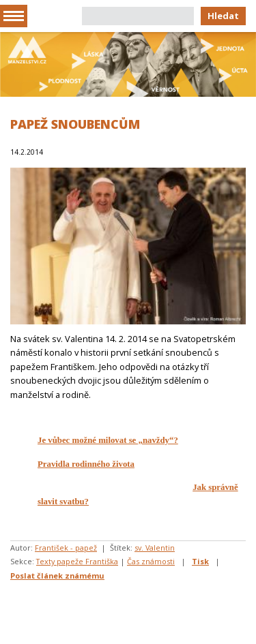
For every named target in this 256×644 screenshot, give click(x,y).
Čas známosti (151, 561)
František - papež (66, 548)
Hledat (223, 16)
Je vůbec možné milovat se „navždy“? (108, 440)
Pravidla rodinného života (86, 464)
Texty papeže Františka (77, 561)
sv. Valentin (155, 548)
